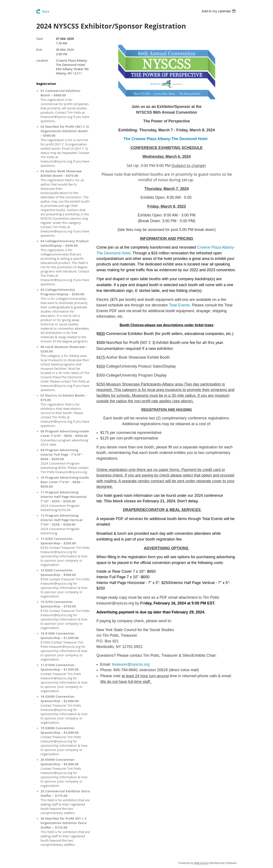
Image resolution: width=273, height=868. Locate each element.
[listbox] (219, 11)
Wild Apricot (201, 863)
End (39, 50)
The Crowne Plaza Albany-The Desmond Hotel (165, 139)
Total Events (179, 305)
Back (46, 11)
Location (42, 60)
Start (40, 39)
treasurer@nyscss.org (131, 664)
